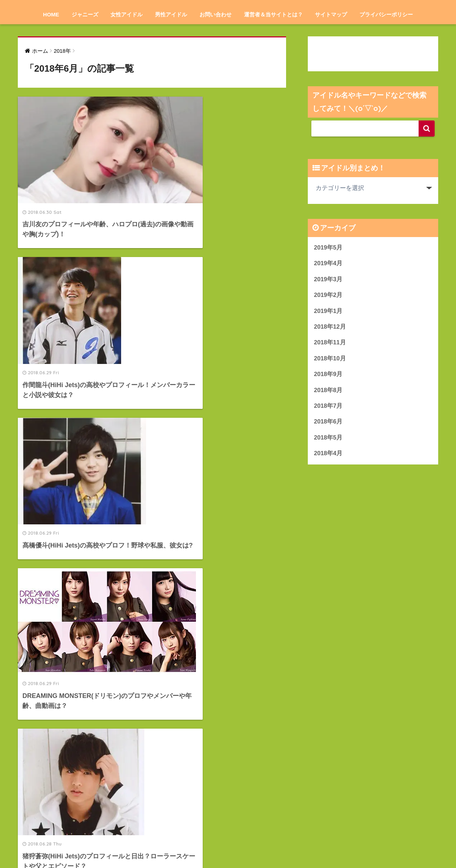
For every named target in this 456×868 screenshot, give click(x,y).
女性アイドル (126, 14)
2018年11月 (330, 343)
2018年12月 (330, 327)
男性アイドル (171, 14)
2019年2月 (328, 295)
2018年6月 (328, 423)
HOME (51, 14)
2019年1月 (328, 311)
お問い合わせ (216, 14)
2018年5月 (328, 439)
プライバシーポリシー (386, 14)
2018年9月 (328, 375)
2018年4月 (328, 455)
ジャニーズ (85, 14)
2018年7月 (328, 407)
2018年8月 (328, 391)
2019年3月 (328, 279)
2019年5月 (328, 248)
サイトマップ (331, 14)
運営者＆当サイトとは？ (273, 14)
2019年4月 (328, 264)
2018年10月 (330, 359)
